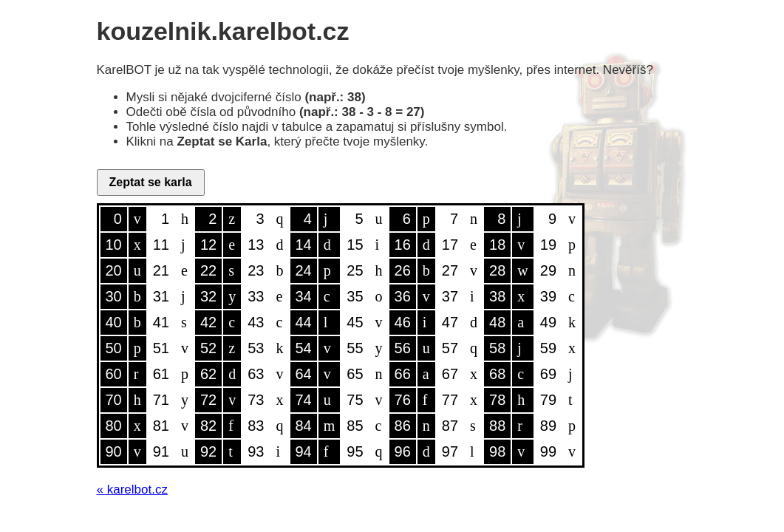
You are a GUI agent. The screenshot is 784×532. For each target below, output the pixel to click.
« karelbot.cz (132, 490)
